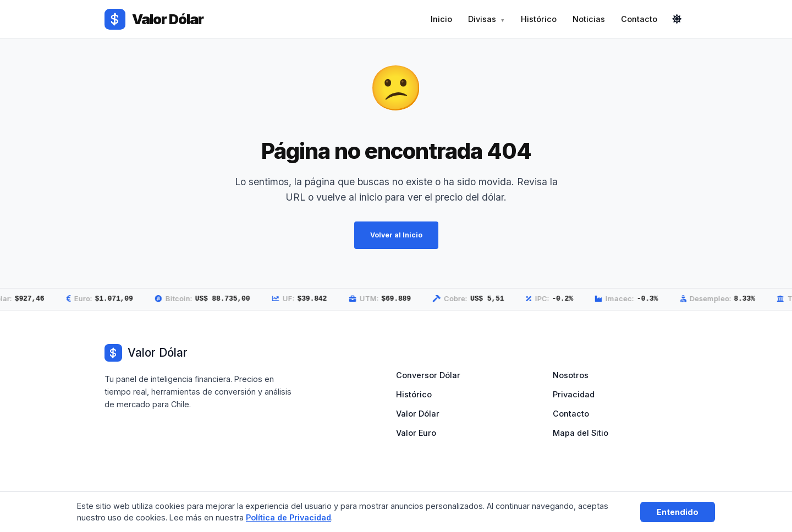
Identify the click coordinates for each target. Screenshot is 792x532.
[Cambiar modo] (677, 19)
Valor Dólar (418, 414)
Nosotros (571, 375)
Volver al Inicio (396, 235)
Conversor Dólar (428, 375)
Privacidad (574, 394)
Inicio (441, 19)
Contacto (639, 19)
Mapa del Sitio (581, 433)
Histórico (539, 19)
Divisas (482, 19)
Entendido (678, 512)
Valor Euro (416, 433)
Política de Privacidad (288, 517)
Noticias (589, 19)
